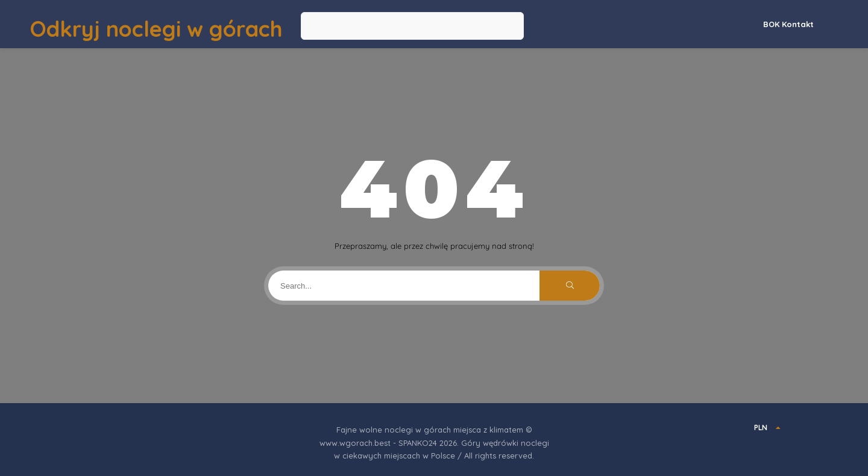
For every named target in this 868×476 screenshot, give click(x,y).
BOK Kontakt (788, 24)
